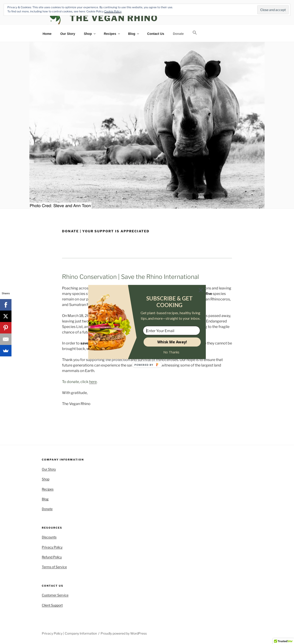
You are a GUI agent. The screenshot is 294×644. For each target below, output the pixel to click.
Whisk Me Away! (172, 342)
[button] (169, 302)
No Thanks (171, 352)
